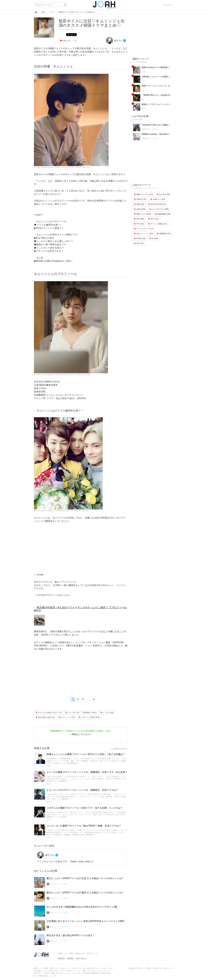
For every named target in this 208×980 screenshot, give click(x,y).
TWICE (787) (140, 199)
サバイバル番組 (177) (158, 224)
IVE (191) (139, 243)
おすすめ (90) (163, 194)
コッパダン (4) (72, 713)
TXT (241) (139, 224)
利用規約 (70, 959)
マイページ (168, 5)
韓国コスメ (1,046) (142, 214)
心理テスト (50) (158, 199)
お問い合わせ (81, 959)
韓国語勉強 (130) (163, 214)
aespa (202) (140, 209)
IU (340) (154, 239)
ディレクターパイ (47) (144, 229)
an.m (144, 109)
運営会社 (62, 959)
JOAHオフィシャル (149, 129)
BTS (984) (139, 219)
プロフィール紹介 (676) (89, 717)
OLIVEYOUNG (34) (157, 204)
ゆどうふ (114, 40)
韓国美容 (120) (164, 234)
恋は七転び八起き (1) (45, 717)
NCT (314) (153, 219)
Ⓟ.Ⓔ (48, 766)
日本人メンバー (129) (144, 234)
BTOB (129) (140, 239)
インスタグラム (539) (159, 209)
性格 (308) (139, 204)
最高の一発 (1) (90, 713)
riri (143, 81)
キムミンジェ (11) (67, 717)
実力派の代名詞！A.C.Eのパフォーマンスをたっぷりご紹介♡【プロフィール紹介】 (80, 609)
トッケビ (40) (107, 713)
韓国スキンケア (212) (144, 194)
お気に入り (66, 41)
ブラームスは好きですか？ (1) (48, 713)
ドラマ (61, 29)
